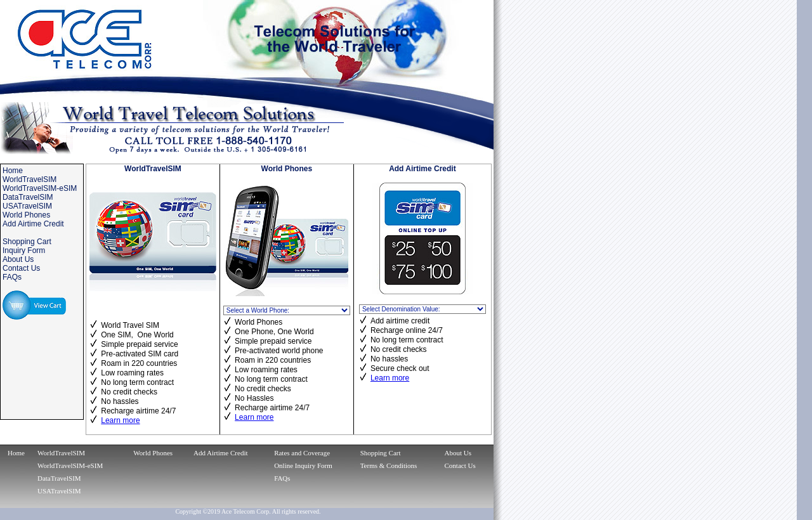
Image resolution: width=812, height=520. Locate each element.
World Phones (153, 453)
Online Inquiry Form (303, 465)
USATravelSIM (59, 491)
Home (16, 453)
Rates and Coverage (302, 453)
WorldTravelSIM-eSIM (70, 465)
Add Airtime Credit (221, 453)
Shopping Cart (381, 453)
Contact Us (460, 465)
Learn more (120, 420)
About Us (458, 453)
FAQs (282, 478)
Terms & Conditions (389, 465)
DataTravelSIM (59, 478)
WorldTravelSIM (61, 453)
